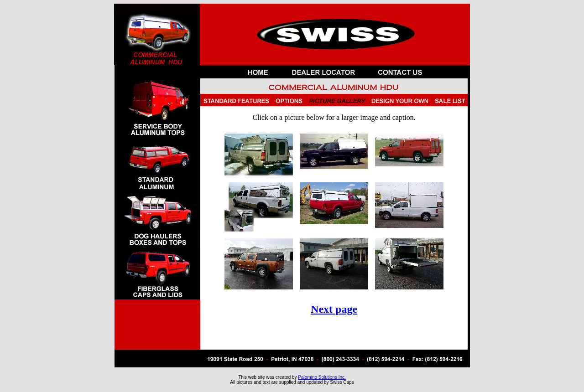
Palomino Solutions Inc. (322, 377)
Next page (334, 309)
